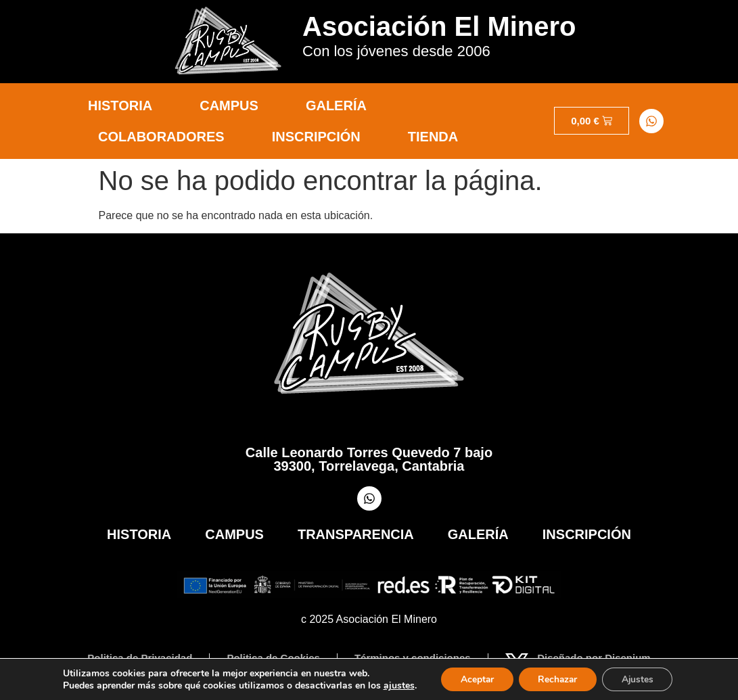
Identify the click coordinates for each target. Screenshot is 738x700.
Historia (120, 106)
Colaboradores (161, 137)
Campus (229, 106)
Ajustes (640, 679)
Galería (336, 106)
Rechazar (557, 679)
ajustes (395, 685)
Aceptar (474, 679)
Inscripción (316, 137)
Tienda (433, 137)
